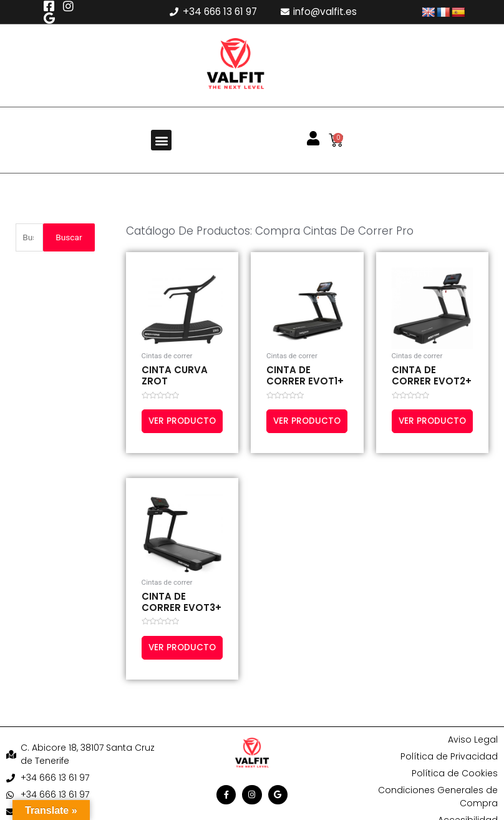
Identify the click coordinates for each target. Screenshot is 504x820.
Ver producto (174, 427)
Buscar (69, 237)
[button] (161, 140)
